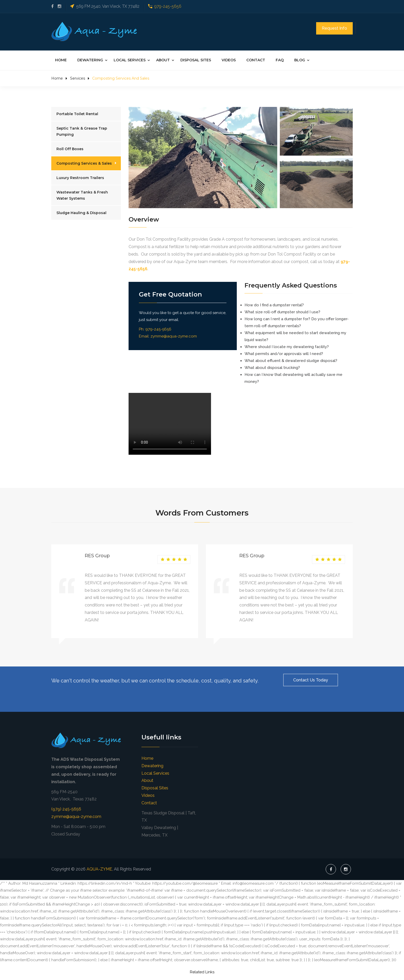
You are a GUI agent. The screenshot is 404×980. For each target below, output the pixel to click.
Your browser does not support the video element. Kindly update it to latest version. (170, 423)
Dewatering (90, 59)
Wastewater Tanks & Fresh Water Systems (82, 195)
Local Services (130, 59)
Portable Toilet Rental (77, 113)
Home (61, 59)
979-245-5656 (168, 6)
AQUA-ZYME (99, 868)
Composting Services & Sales (84, 163)
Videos (229, 59)
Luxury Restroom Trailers (80, 177)
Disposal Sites (196, 59)
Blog (300, 59)
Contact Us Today (311, 679)
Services (78, 78)
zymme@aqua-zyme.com (174, 335)
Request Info (334, 28)
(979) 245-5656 (66, 808)
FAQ (280, 59)
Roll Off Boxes (70, 148)
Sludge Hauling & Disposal (81, 212)
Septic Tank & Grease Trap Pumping (82, 131)
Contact (256, 59)
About (163, 59)
